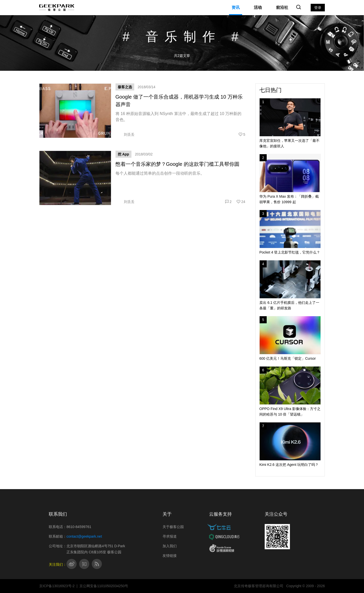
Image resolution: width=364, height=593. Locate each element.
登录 (318, 8)
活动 (258, 7)
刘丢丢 (125, 134)
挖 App (123, 154)
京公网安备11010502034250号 (104, 586)
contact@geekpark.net (84, 536)
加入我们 (170, 546)
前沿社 (282, 7)
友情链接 (170, 556)
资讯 (236, 7)
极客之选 (125, 87)
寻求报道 (170, 536)
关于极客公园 (173, 527)
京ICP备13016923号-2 (57, 586)
